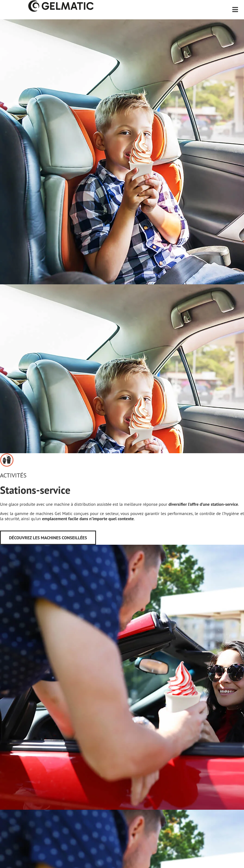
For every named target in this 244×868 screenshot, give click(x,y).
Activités (13, 475)
